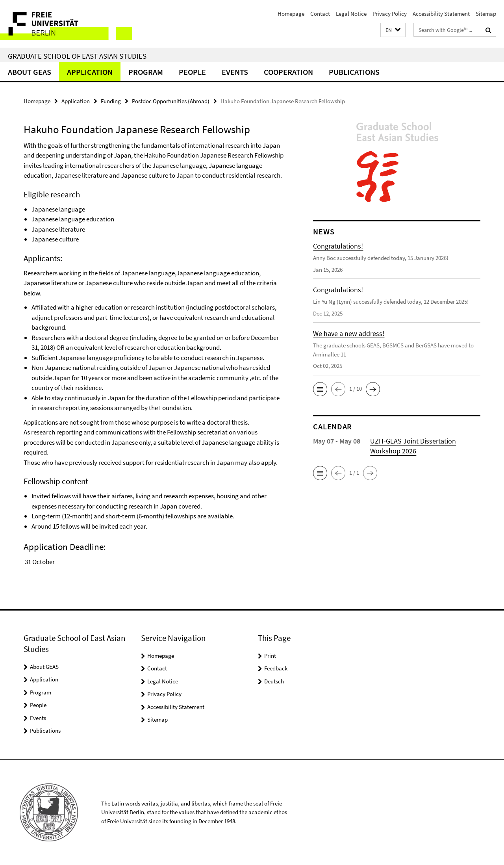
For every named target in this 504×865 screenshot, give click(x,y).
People (192, 72)
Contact (320, 14)
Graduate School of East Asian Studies (77, 56)
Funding (111, 101)
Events (235, 72)
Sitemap (486, 14)
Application (90, 72)
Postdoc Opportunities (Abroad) (171, 101)
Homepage (291, 14)
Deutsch (274, 681)
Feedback (276, 668)
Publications (354, 72)
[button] (393, 30)
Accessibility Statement (441, 14)
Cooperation (288, 72)
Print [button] (270, 656)
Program (146, 72)
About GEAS (30, 72)
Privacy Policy (390, 14)
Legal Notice (351, 14)
